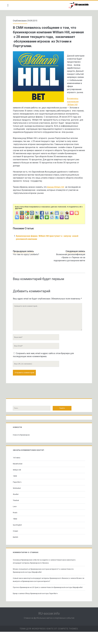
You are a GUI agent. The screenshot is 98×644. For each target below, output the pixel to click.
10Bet (16, 528)
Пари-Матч (18, 491)
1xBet (16, 485)
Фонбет (17, 503)
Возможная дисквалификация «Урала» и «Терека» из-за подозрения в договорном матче (68, 267)
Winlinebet (18, 497)
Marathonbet (19, 473)
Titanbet (17, 510)
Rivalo (16, 522)
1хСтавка (18, 467)
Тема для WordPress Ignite (37, 641)
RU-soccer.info (49, 626)
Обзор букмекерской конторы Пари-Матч (42, 606)
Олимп (16, 540)
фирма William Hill (57, 196)
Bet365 (16, 546)
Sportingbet (18, 534)
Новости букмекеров (22, 444)
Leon (16, 516)
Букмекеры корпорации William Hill (31, 114)
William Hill (18, 479)
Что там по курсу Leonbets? (27, 264)
